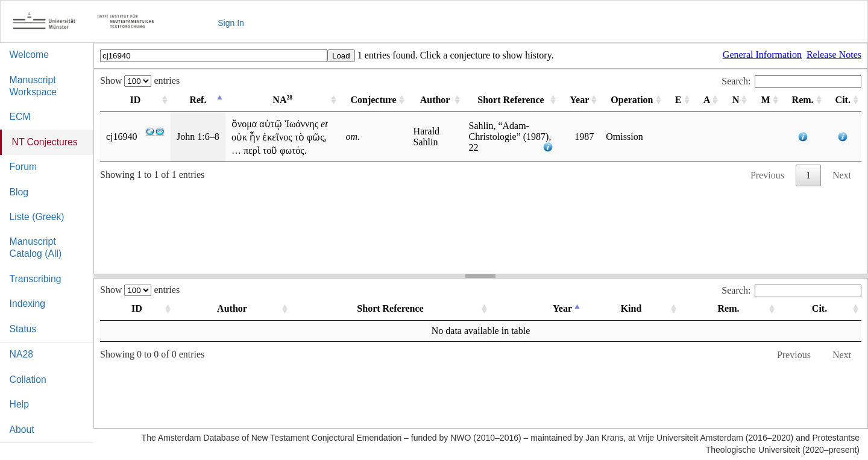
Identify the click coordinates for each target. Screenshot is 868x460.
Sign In (231, 23)
